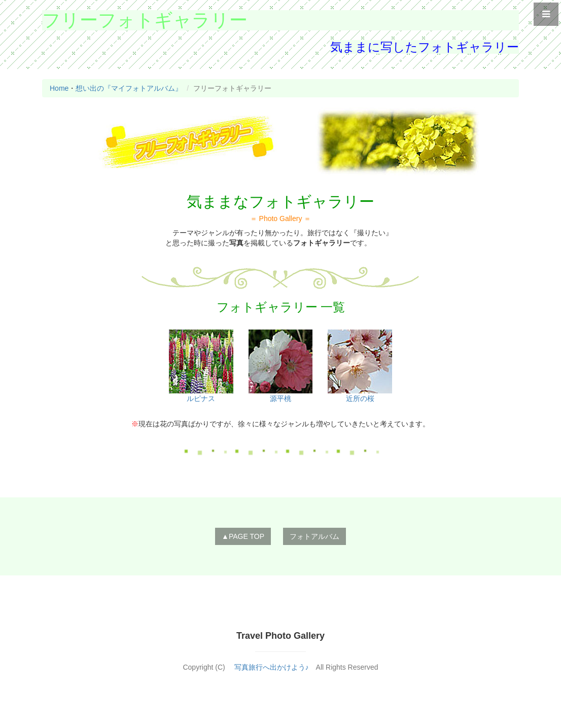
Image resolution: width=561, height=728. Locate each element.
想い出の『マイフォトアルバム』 (129, 88)
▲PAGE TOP (243, 536)
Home (59, 88)
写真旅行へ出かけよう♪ (272, 667)
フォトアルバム (314, 536)
